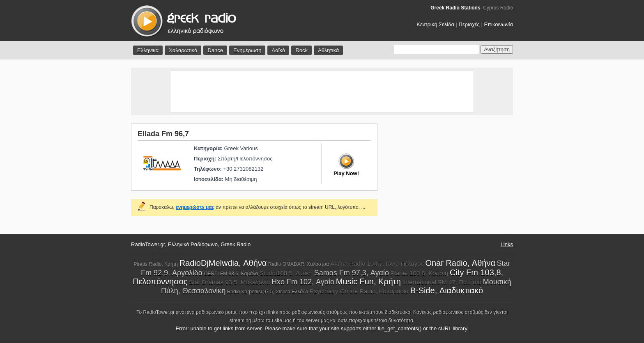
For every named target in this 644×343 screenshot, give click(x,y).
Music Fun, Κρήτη (368, 281)
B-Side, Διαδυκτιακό (447, 290)
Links (507, 244)
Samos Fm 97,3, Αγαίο (352, 273)
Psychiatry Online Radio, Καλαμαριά (359, 291)
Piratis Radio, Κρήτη (156, 264)
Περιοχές (469, 24)
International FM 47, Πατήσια (442, 282)
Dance (215, 50)
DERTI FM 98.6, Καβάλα (231, 274)
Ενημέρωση (247, 50)
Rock (301, 50)
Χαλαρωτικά (183, 50)
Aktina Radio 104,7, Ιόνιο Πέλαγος (377, 264)
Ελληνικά (148, 50)
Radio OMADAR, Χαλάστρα (299, 264)
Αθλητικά (328, 50)
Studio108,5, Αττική (286, 273)
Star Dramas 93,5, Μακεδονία (229, 282)
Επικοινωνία (498, 24)
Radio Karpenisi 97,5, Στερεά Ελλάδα (268, 292)
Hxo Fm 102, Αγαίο (303, 282)
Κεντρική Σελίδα (435, 24)
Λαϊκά (278, 50)
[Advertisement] (322, 91)
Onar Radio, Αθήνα (460, 263)
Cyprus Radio (498, 8)
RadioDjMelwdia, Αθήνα (223, 263)
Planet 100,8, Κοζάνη (420, 273)
